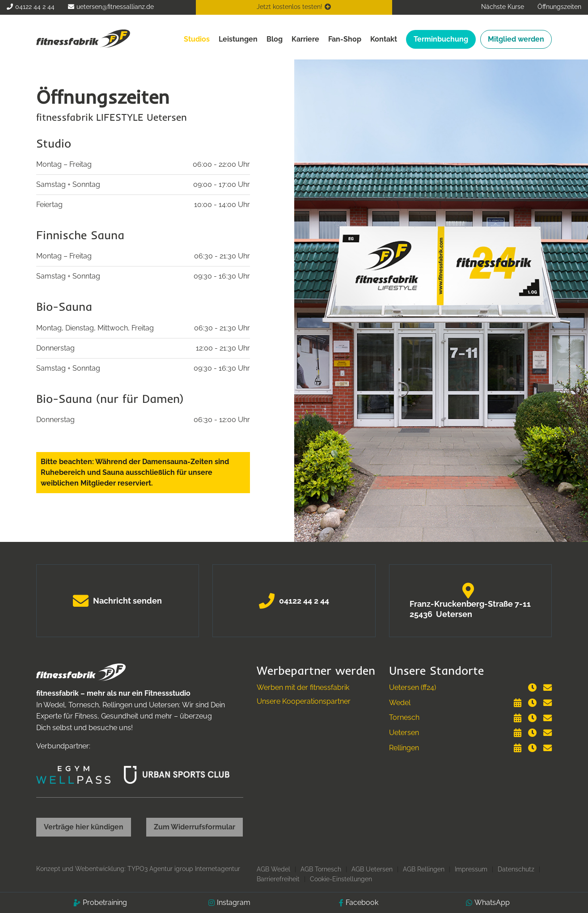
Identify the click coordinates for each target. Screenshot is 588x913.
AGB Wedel (273, 869)
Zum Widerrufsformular (195, 827)
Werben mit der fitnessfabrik (303, 687)
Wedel (400, 703)
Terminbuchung (441, 39)
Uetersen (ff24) (412, 687)
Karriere (305, 39)
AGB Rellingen (424, 869)
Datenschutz (516, 869)
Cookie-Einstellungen (341, 879)
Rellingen (404, 748)
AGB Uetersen (372, 869)
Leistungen (238, 39)
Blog (275, 39)
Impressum (471, 869)
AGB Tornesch (321, 869)
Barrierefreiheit (278, 879)
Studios (197, 39)
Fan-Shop (345, 39)
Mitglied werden (516, 39)
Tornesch (404, 717)
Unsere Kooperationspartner (304, 701)
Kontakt (384, 39)
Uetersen (404, 733)
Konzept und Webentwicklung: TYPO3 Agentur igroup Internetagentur (138, 869)
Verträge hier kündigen (84, 827)
